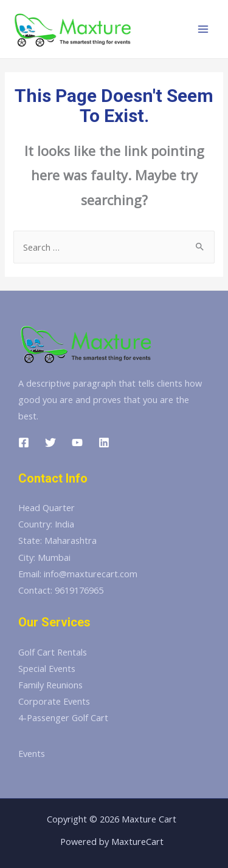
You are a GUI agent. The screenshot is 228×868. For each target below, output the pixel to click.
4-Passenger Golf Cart (63, 717)
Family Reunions (50, 685)
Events (32, 753)
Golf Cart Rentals (53, 652)
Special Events (47, 668)
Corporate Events (54, 701)
